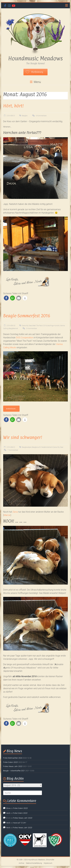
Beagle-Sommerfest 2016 (27, 316)
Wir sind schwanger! (23, 437)
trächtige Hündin (53, 326)
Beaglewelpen (27, 447)
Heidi (8, 813)
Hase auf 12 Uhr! (19, 823)
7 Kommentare (11, 450)
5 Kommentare (29, 328)
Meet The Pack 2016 (40, 326)
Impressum (48, 863)
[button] (6, 298)
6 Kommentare (39, 116)
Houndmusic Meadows (35, 58)
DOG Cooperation (25, 338)
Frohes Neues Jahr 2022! (13, 766)
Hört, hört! (13, 106)
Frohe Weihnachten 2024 (13, 758)
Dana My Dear (27, 326)
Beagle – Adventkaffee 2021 (14, 771)
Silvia (8, 808)
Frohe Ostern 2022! (10, 762)
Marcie (7, 515)
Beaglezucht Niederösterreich (42, 447)
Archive (21, 863)
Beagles (25, 116)
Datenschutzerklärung (34, 863)
